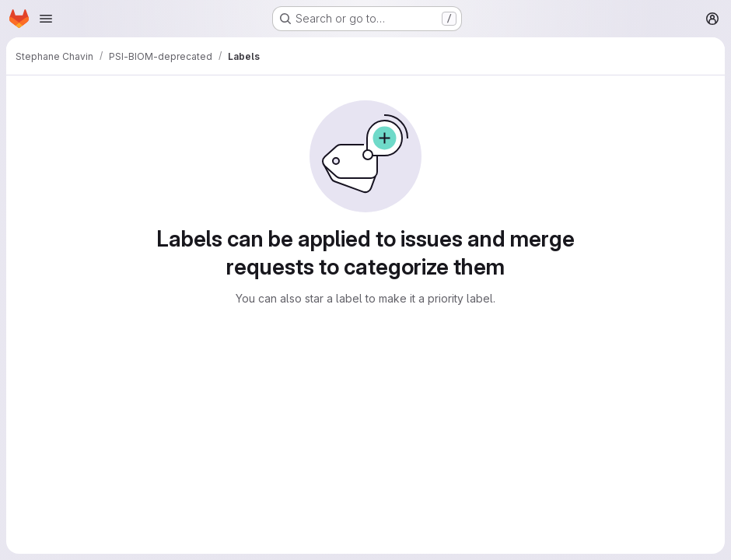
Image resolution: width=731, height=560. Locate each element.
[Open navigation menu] (46, 19)
